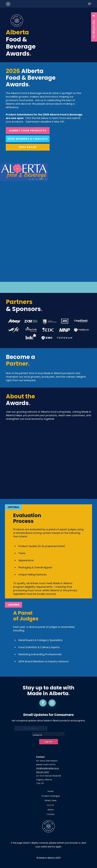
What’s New (51, 800)
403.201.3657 (43, 772)
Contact (51, 814)
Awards (51, 805)
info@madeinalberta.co (47, 768)
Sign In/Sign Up (94, 26)
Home (51, 791)
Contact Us (37, 735)
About (51, 809)
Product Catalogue (51, 796)
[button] (90, 4)
